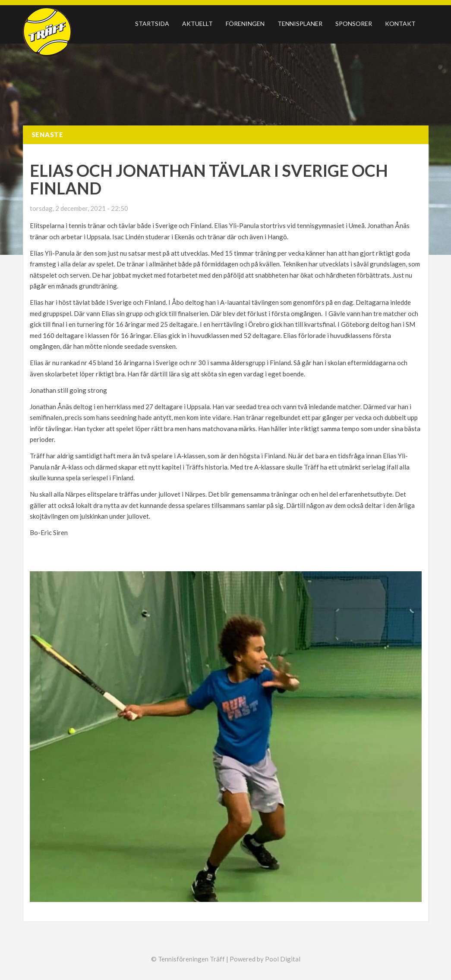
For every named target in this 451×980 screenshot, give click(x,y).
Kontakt (400, 23)
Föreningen (245, 23)
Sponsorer (354, 23)
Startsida (152, 23)
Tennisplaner (300, 23)
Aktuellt (197, 23)
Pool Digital (283, 959)
